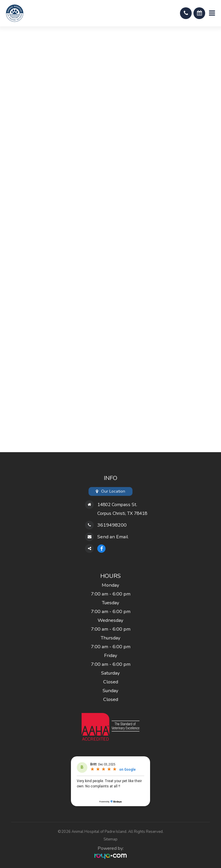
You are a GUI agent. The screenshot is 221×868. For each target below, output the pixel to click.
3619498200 (112, 525)
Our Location (113, 491)
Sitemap (110, 839)
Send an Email (113, 537)
